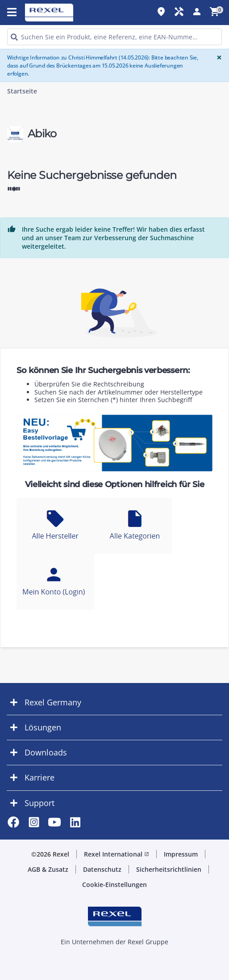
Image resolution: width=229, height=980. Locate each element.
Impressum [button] (181, 854)
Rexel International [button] (117, 854)
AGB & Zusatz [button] (48, 869)
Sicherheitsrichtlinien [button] (169, 869)
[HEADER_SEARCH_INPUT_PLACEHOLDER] (114, 37)
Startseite (22, 91)
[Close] (217, 57)
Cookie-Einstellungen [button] (114, 885)
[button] (114, 702)
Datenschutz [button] (102, 869)
